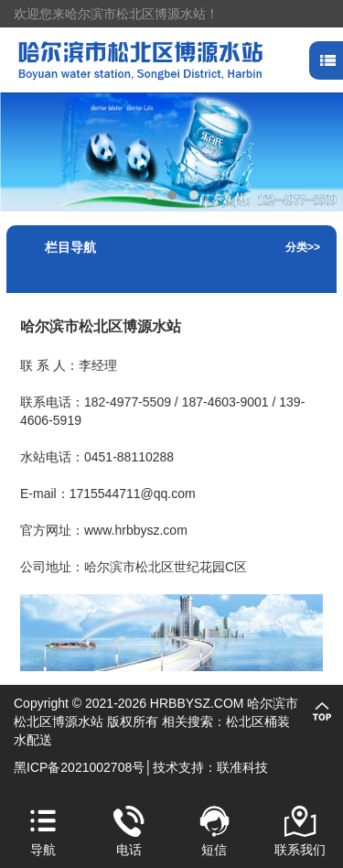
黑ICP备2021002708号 (79, 767)
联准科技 (242, 767)
